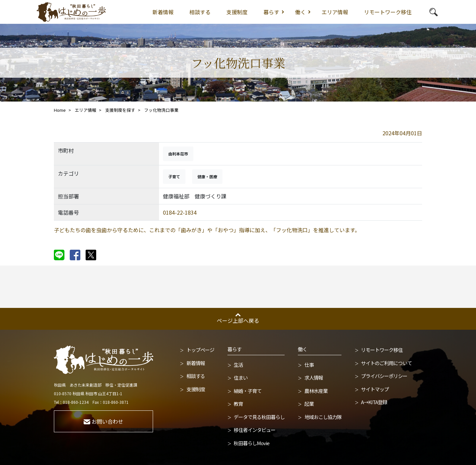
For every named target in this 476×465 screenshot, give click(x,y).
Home (60, 110)
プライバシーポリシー (384, 376)
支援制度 (237, 12)
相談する (200, 12)
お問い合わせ (103, 421)
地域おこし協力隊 (323, 417)
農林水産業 (316, 391)
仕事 (309, 365)
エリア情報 (335, 12)
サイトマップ (375, 389)
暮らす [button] (271, 12)
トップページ (200, 350)
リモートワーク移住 (388, 12)
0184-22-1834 (180, 212)
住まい (241, 378)
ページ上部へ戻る (238, 320)
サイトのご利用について (386, 363)
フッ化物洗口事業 (161, 110)
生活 (238, 365)
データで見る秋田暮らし (259, 417)
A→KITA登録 (374, 402)
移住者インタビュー (255, 430)
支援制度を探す (120, 110)
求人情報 (314, 378)
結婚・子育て (248, 391)
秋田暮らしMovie (252, 443)
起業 (309, 404)
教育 (238, 404)
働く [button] (300, 12)
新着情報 (163, 12)
